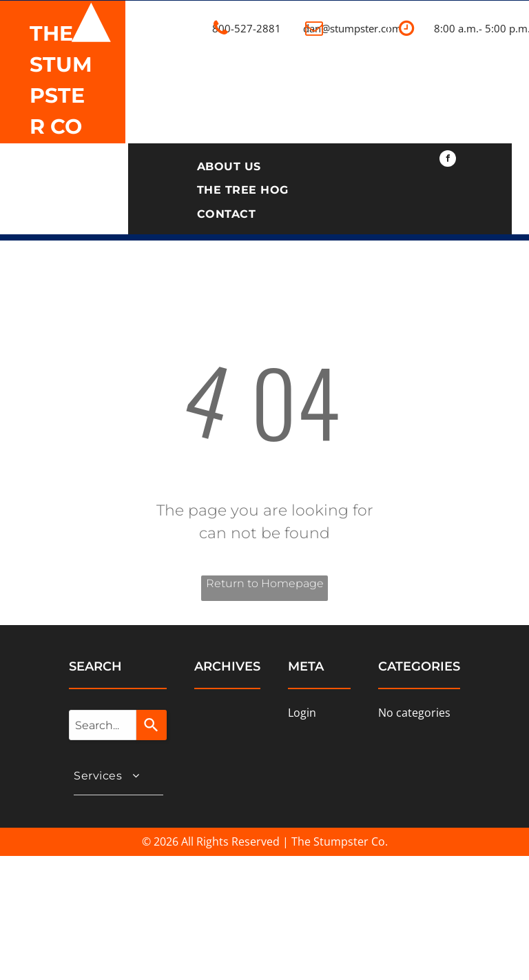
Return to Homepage (265, 583)
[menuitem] (229, 167)
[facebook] (448, 160)
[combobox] (103, 725)
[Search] (152, 725)
